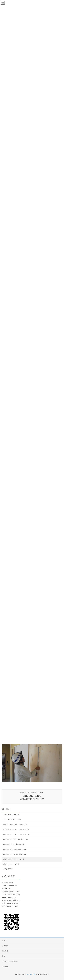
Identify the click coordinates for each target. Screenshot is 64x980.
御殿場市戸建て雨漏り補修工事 (14, 854)
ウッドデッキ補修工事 (11, 815)
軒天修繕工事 (8, 869)
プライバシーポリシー (10, 961)
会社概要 (5, 946)
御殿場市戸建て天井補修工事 (13, 844)
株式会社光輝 (31, 974)
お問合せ (5, 967)
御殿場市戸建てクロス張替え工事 (15, 839)
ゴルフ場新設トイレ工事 (12, 820)
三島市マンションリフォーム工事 (15, 824)
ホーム (4, 940)
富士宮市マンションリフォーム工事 (16, 829)
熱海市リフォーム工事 (11, 864)
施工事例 (6, 809)
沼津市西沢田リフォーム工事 (13, 859)
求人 (3, 956)
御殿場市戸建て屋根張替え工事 (14, 849)
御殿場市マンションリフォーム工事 (16, 834)
